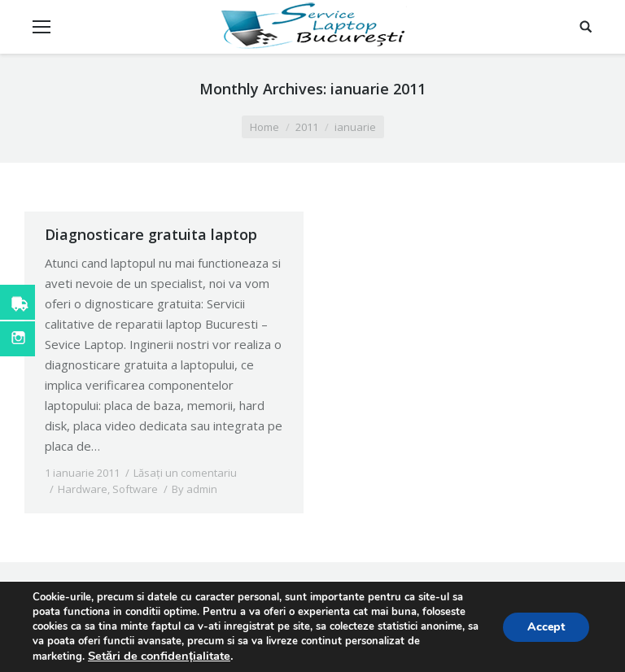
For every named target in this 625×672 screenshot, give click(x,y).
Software (135, 489)
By (194, 489)
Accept (546, 627)
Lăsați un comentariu (185, 473)
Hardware (83, 489)
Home (264, 127)
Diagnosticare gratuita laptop (151, 234)
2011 (307, 127)
